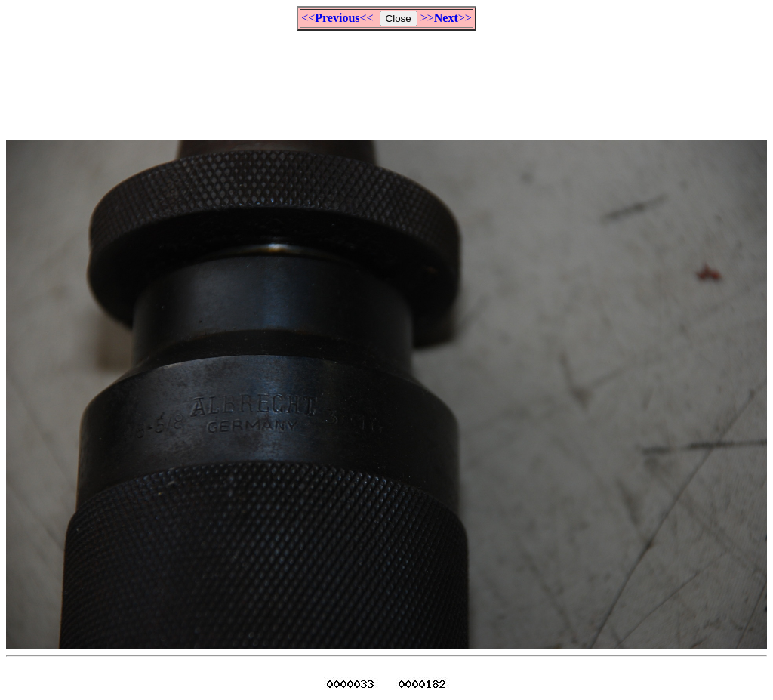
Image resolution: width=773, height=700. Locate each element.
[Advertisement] (386, 79)
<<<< (337, 18)
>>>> (446, 18)
